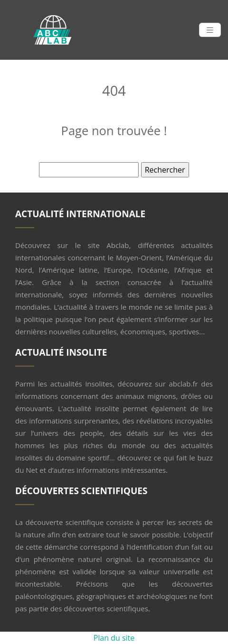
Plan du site (114, 638)
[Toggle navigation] (210, 30)
